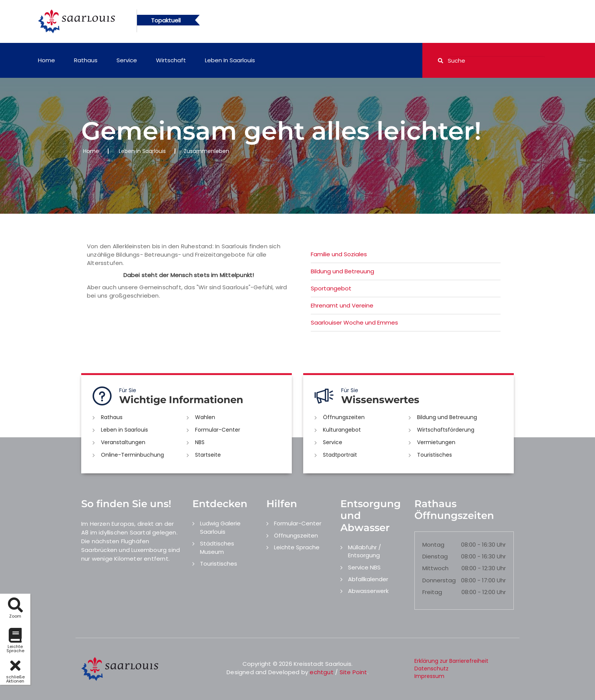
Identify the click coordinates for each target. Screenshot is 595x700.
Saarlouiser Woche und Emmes (354, 322)
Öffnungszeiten (344, 417)
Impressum (429, 676)
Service (127, 60)
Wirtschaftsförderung (446, 430)
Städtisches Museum (217, 547)
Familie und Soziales (339, 254)
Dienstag (435, 556)
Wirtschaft (171, 60)
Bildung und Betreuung (342, 271)
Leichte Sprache (297, 547)
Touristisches (434, 455)
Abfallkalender (368, 579)
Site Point (353, 672)
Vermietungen (436, 442)
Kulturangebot (342, 430)
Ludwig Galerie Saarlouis (220, 527)
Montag (433, 545)
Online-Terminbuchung (132, 455)
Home (46, 60)
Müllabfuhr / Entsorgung (364, 551)
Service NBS (364, 567)
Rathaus (86, 60)
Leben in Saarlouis (230, 60)
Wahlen (205, 417)
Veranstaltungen (123, 442)
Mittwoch (435, 568)
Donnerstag (439, 580)
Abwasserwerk (368, 591)
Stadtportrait (340, 455)
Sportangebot (331, 288)
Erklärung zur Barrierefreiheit (451, 661)
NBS (200, 442)
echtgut (321, 672)
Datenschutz (431, 668)
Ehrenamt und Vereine (342, 305)
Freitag (432, 592)
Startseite (208, 455)
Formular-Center (218, 430)
